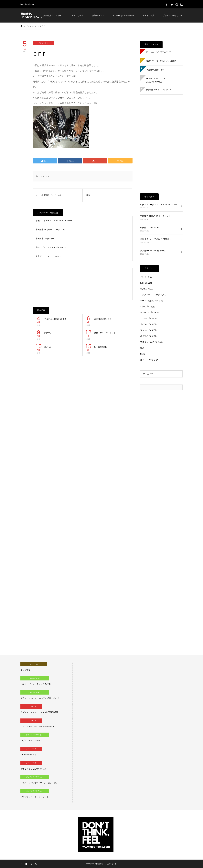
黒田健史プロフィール (53, 15)
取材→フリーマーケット (105, 333)
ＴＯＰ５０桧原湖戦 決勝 (55, 319)
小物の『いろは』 (148, 307)
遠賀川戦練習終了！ (103, 319)
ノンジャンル (43, 43)
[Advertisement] (83, 284)
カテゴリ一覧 (78, 15)
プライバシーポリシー (173, 15)
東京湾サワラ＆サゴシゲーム (48, 256)
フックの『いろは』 (149, 330)
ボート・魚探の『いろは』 (152, 301)
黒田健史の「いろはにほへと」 (106, 864)
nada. (143, 354)
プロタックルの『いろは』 (152, 342)
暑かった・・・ (51, 347)
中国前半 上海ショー (45, 239)
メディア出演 (148, 15)
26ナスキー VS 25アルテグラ (159, 52)
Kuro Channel (146, 283)
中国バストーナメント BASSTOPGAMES (54, 221)
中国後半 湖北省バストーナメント (51, 229)
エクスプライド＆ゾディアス (153, 295)
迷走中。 (48, 333)
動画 (142, 348)
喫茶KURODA (98, 15)
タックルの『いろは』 (150, 312)
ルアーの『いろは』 (149, 318)
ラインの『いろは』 (149, 324)
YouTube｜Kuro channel (123, 15)
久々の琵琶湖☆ (101, 347)
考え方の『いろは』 (149, 336)
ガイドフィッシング (149, 360)
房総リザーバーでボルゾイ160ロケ (51, 247)
